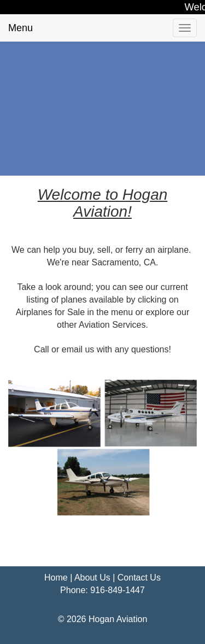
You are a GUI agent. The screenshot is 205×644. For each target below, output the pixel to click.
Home (56, 578)
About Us (92, 578)
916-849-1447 (118, 590)
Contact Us (139, 578)
